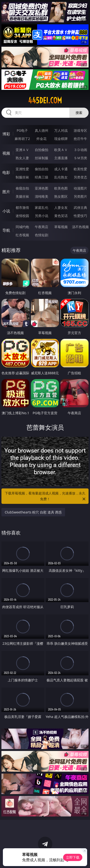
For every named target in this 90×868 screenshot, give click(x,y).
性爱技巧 (80, 216)
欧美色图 (61, 188)
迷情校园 (22, 216)
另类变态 (80, 177)
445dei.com (45, 100)
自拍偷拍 (42, 150)
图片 (6, 192)
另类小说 (42, 216)
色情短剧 (42, 235)
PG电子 (22, 130)
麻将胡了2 (22, 139)
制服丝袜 (22, 177)
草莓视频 (61, 227)
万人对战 (61, 130)
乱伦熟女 (61, 177)
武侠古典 (80, 207)
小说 (6, 211)
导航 (6, 230)
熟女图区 (61, 196)
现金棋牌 (61, 139)
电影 (6, 172)
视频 (6, 153)
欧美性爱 (80, 169)
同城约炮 (22, 227)
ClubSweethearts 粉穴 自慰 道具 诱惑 (33, 512)
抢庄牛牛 (80, 139)
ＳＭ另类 (80, 158)
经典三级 (42, 177)
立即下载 (73, 857)
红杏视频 (22, 235)
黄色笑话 (61, 216)
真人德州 (42, 130)
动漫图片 (80, 188)
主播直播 (61, 158)
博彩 (6, 134)
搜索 (79, 113)
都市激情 (22, 207)
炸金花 (42, 139)
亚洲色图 (42, 188)
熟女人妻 (22, 158)
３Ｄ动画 (80, 150)
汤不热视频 (80, 227)
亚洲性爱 (22, 169)
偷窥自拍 (22, 188)
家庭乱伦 (42, 207)
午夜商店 (42, 227)
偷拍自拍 (42, 169)
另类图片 (80, 196)
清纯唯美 (42, 196)
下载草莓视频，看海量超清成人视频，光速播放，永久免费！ (46, 496)
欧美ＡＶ (61, 150)
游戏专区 (80, 130)
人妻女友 (61, 207)
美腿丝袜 (22, 196)
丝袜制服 (42, 158)
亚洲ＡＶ (22, 150)
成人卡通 (61, 169)
